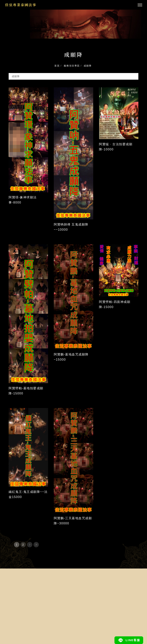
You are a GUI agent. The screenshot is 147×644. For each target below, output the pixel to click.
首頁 (57, 66)
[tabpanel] (73, 24)
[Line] (129, 640)
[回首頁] (21, 5)
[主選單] (140, 5)
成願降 (88, 66)
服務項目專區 (72, 66)
